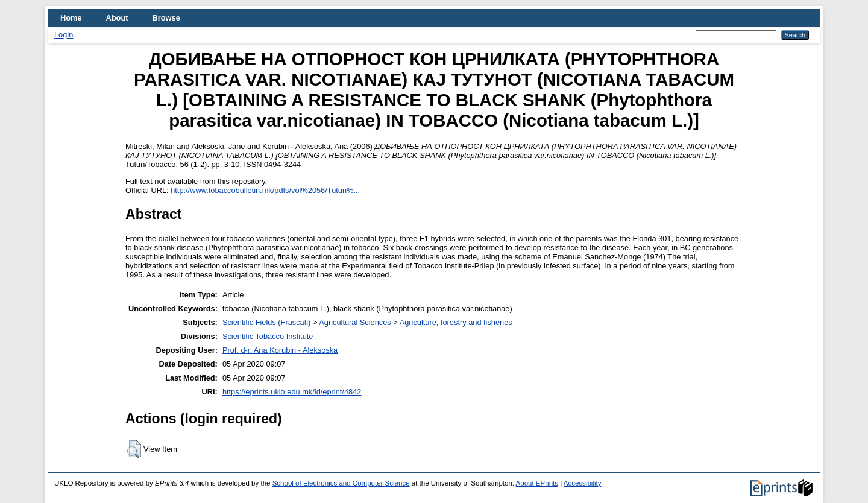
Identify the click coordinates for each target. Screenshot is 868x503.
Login (64, 35)
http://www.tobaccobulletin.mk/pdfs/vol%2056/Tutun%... (265, 190)
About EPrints (537, 483)
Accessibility (583, 483)
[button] (134, 449)
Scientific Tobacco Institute (268, 336)
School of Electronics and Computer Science (341, 483)
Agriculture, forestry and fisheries (456, 322)
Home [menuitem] (71, 18)
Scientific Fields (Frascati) (266, 322)
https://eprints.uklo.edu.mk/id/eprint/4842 (292, 392)
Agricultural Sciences (355, 322)
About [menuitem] (117, 18)
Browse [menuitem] (166, 18)
